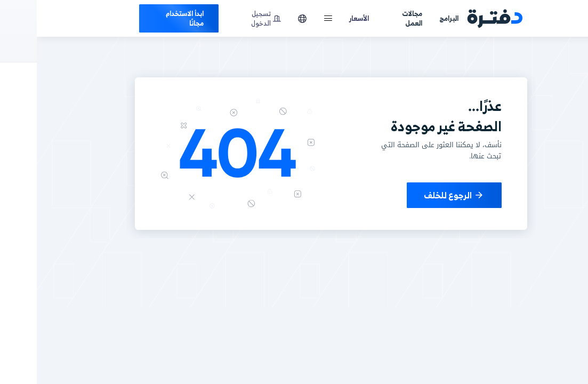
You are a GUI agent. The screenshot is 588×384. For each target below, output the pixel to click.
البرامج (412, 18)
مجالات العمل (375, 18)
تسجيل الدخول (229, 18)
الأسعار (322, 18)
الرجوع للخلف (417, 195)
